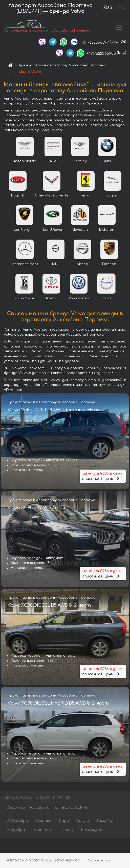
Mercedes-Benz (25, 264)
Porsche (109, 264)
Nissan (82, 264)
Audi (53, 161)
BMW (107, 161)
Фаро (64, 821)
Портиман (43, 830)
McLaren (107, 230)
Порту (67, 830)
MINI (56, 264)
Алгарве (43, 821)
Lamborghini (25, 230)
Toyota (51, 298)
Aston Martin (25, 161)
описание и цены (103, 476)
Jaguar (113, 195)
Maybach (80, 230)
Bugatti (18, 195)
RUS (108, 8)
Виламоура (92, 830)
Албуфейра (18, 821)
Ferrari (86, 195)
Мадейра (16, 830)
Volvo (106, 298)
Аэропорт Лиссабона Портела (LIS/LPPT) (47, 808)
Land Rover (53, 230)
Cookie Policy (99, 860)
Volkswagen (79, 298)
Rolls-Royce (24, 298)
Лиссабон (105, 821)
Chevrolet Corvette (52, 195)
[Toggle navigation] (119, 27)
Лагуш (83, 821)
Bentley (80, 161)
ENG (121, 8)
